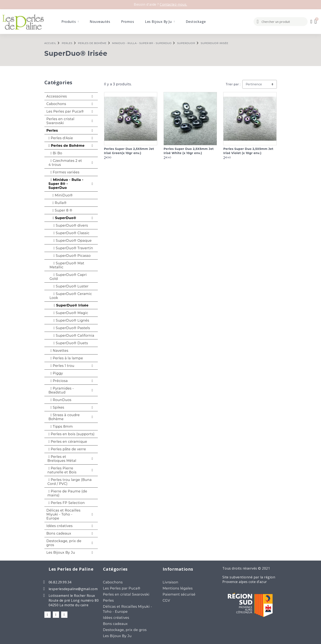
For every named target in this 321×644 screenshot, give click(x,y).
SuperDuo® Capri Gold (68, 277)
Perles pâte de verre (67, 449)
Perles (52, 130)
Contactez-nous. (173, 4)
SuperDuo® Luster (69, 286)
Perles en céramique (67, 442)
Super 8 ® (61, 210)
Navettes (59, 351)
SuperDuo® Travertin (71, 248)
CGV (166, 601)
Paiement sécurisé (179, 594)
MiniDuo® (61, 195)
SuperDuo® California (72, 336)
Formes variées (64, 172)
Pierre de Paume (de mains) (67, 493)
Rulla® (58, 203)
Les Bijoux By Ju (160, 22)
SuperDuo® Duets (69, 343)
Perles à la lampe (66, 358)
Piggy (56, 373)
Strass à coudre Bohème (64, 417)
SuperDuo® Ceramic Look (71, 296)
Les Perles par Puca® (65, 111)
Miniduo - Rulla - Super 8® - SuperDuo (66, 184)
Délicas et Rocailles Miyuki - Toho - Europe (64, 514)
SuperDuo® (63, 218)
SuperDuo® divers (69, 225)
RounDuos (60, 400)
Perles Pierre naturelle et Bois (62, 470)
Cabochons (56, 104)
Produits (70, 22)
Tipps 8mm (61, 427)
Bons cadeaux (59, 533)
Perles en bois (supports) (71, 434)
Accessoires (57, 96)
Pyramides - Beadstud (61, 390)
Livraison (171, 582)
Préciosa (58, 381)
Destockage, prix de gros (64, 543)
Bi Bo (55, 153)
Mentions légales (178, 588)
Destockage (196, 22)
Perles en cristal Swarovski (61, 121)
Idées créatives (60, 526)
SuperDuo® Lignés (69, 320)
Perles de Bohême (66, 146)
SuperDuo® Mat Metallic (67, 265)
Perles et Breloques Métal (62, 459)
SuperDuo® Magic (69, 313)
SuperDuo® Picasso (70, 256)
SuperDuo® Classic (70, 233)
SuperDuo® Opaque (71, 241)
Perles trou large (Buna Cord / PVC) (70, 482)
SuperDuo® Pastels (70, 328)
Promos (128, 22)
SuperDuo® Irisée (69, 305)
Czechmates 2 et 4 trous (65, 163)
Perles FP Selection (66, 503)
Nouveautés (100, 22)
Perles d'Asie (60, 138)
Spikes (56, 407)
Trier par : (233, 84)
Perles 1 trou (62, 366)
